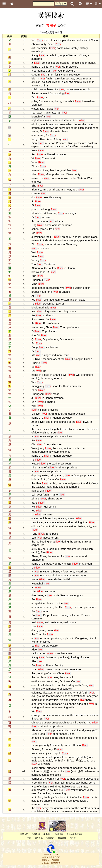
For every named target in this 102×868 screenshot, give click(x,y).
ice (48, 347)
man (48, 487)
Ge (79, 786)
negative (37, 757)
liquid (49, 109)
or (42, 607)
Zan (34, 97)
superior (52, 768)
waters (52, 213)
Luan (34, 669)
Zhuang (59, 575)
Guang (46, 575)
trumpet (47, 722)
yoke (74, 790)
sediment (57, 355)
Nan (62, 595)
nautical (49, 526)
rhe (44, 371)
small (52, 189)
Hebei (61, 221)
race (78, 237)
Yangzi (36, 139)
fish (40, 797)
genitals (82, 757)
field (69, 579)
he (45, 634)
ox (54, 673)
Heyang (36, 745)
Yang (35, 503)
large (59, 139)
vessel (90, 790)
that (59, 429)
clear (34, 768)
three (58, 786)
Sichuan (64, 75)
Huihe (35, 579)
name (35, 67)
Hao (62, 607)
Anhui (54, 414)
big (35, 797)
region (61, 78)
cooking (47, 793)
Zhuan (35, 166)
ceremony (40, 704)
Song (53, 146)
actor (48, 225)
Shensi (49, 665)
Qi (33, 339)
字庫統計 (47, 834)
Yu (33, 367)
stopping (74, 240)
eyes (69, 801)
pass (55, 534)
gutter (42, 630)
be (48, 775)
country (93, 811)
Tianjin (53, 197)
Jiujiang (82, 526)
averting (63, 707)
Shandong (38, 560)
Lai (33, 371)
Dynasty (62, 146)
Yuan (35, 162)
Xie (33, 711)
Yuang (35, 260)
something (49, 429)
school (35, 229)
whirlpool (39, 237)
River (43, 139)
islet (34, 78)
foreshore (68, 571)
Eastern (92, 143)
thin (52, 170)
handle (50, 685)
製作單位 (39, 838)
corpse (36, 545)
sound (95, 429)
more (96, 771)
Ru (47, 135)
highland (65, 700)
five (77, 715)
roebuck (69, 677)
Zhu (34, 244)
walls (78, 685)
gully (34, 549)
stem (43, 89)
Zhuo (49, 327)
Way (95, 483)
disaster (47, 693)
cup (56, 681)
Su (33, 315)
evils (71, 707)
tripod (82, 790)
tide (55, 120)
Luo (34, 626)
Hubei (44, 410)
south (87, 760)
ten (78, 549)
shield (35, 89)
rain (52, 475)
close (59, 801)
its (64, 801)
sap (55, 753)
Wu (52, 67)
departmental (83, 78)
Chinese (44, 101)
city (59, 197)
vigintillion (87, 549)
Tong (34, 534)
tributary (36, 189)
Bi (33, 205)
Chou (61, 673)
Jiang (35, 55)
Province (74, 75)
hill (67, 760)
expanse (65, 452)
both (90, 757)
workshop (37, 51)
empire (63, 40)
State (80, 178)
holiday (44, 170)
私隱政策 (50, 838)
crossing (59, 93)
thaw (85, 542)
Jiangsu (68, 414)
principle (59, 757)
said (34, 801)
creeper (56, 722)
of (51, 40)
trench (50, 607)
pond (34, 209)
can (43, 775)
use (38, 526)
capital (35, 146)
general (59, 808)
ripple (35, 491)
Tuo (75, 189)
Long (43, 653)
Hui (33, 507)
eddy (68, 237)
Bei (49, 436)
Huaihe (36, 363)
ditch (81, 128)
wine (42, 753)
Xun (34, 276)
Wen (34, 150)
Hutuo (35, 464)
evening (48, 120)
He (57, 595)
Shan (35, 44)
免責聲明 (62, 838)
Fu (52, 237)
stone (39, 93)
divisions (73, 40)
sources (63, 422)
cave (67, 48)
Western (73, 55)
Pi (33, 351)
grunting (41, 673)
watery (55, 452)
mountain (51, 158)
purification (56, 704)
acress (56, 225)
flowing (75, 657)
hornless (41, 677)
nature (72, 757)
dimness (37, 182)
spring (52, 507)
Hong (47, 209)
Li (33, 414)
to (41, 240)
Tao (34, 264)
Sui (33, 599)
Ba (33, 665)
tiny (34, 319)
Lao (34, 522)
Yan (34, 40)
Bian (34, 143)
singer (83, 63)
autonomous (72, 575)
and (43, 128)
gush (80, 595)
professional (63, 63)
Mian (34, 174)
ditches (58, 579)
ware (42, 681)
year (95, 696)
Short (51, 75)
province (61, 154)
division (36, 82)
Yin (33, 233)
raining (78, 522)
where (89, 771)
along (74, 700)
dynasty (75, 483)
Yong (86, 685)
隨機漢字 (59, 834)
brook (50, 549)
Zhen (35, 390)
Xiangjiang (38, 386)
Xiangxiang (82, 638)
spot (60, 240)
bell (42, 685)
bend (37, 783)
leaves (78, 124)
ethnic (54, 55)
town (40, 113)
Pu (33, 615)
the (33, 93)
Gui (48, 71)
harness (47, 715)
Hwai (86, 422)
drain (50, 630)
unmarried (37, 804)
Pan (52, 229)
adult (62, 487)
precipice (42, 48)
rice (57, 170)
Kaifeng (75, 146)
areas (83, 715)
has (53, 696)
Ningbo (36, 689)
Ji (32, 63)
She (34, 661)
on (51, 542)
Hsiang (76, 359)
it (71, 128)
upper (62, 768)
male (55, 487)
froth (44, 479)
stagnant (93, 128)
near (45, 197)
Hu (44, 436)
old (33, 526)
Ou (57, 479)
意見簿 (73, 838)
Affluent (36, 268)
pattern (59, 475)
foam (51, 479)
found (63, 797)
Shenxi (66, 292)
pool (41, 518)
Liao (86, 522)
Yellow (53, 268)
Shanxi (51, 154)
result (87, 89)
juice (49, 753)
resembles (68, 429)
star (46, 67)
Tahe (55, 495)
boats (95, 240)
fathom (59, 526)
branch (36, 116)
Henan (51, 143)
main (90, 124)
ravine (42, 549)
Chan (39, 634)
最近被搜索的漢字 (74, 834)
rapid (37, 603)
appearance (39, 452)
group (61, 55)
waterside (70, 526)
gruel (63, 170)
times (69, 653)
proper (35, 292)
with (52, 786)
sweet (35, 753)
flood (46, 538)
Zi (33, 331)
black (35, 307)
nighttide (37, 120)
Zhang (35, 498)
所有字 (40, 26)
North (46, 146)
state (71, 78)
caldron (45, 786)
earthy (35, 681)
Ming (34, 284)
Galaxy (40, 487)
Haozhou (78, 607)
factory (84, 48)
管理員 (51, 843)
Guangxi (79, 475)
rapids (61, 378)
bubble (36, 479)
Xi (77, 120)
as (65, 240)
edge (80, 704)
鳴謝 (29, 838)
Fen (34, 154)
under (66, 696)
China (94, 40)
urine (39, 429)
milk (75, 722)
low (33, 272)
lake (40, 213)
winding (36, 124)
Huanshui (68, 101)
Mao (34, 213)
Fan (34, 113)
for (56, 75)
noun (43, 292)
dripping (36, 475)
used (46, 93)
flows (62, 128)
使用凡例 (36, 834)
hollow (66, 786)
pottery (71, 693)
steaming (60, 793)
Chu (34, 444)
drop (41, 327)
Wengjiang (38, 448)
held (65, 704)
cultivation (77, 696)
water (35, 109)
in (67, 55)
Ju (33, 201)
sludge (46, 355)
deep (34, 288)
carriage (36, 715)
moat (56, 394)
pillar (34, 101)
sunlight (36, 775)
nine (55, 40)
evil (33, 696)
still (46, 213)
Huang (71, 518)
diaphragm (38, 790)
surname (37, 59)
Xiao (34, 256)
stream (36, 75)
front (69, 768)
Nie (47, 307)
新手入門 (24, 834)
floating (44, 542)
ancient (86, 40)
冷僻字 (62, 26)
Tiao (89, 722)
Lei (33, 495)
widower (80, 801)
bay (58, 189)
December (49, 304)
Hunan (88, 359)
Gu (33, 197)
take (34, 170)
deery (45, 808)
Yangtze (67, 564)
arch (74, 48)
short (55, 386)
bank (60, 48)
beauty (92, 63)
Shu (34, 186)
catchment (48, 124)
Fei (33, 343)
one (47, 40)
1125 (34, 734)
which (70, 124)
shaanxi (45, 248)
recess (70, 783)
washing (44, 432)
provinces (79, 414)
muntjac (55, 811)
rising (60, 448)
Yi (33, 158)
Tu (33, 304)
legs (73, 786)
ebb (61, 120)
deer (55, 677)
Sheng (35, 556)
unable (48, 801)
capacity (68, 689)
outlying (80, 779)
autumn (49, 707)
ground (41, 696)
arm (45, 189)
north (57, 760)
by (73, 685)
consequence (74, 89)
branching (51, 518)
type (34, 786)
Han (38, 483)
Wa (62, 288)
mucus (46, 217)
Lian (42, 491)
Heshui (77, 745)
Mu (69, 170)
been (59, 696)
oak (47, 97)
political (46, 82)
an (48, 55)
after (70, 522)
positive (78, 768)
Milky (89, 483)
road (59, 685)
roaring (49, 378)
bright (42, 768)
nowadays (86, 146)
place (94, 237)
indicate (48, 240)
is (96, 797)
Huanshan (88, 101)
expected (56, 775)
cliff (33, 48)
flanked (66, 685)
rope (58, 715)
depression (52, 288)
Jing (34, 311)
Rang (35, 657)
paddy (49, 700)
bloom (54, 347)
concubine (48, 63)
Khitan (78, 730)
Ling (34, 225)
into (68, 128)
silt (33, 355)
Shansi (49, 315)
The (34, 467)
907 (95, 730)
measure (54, 689)
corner (35, 779)
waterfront (82, 571)
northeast (61, 734)
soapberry (55, 101)
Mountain (37, 105)
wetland (41, 272)
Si (41, 131)
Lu (33, 359)
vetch (82, 722)
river (68, 189)
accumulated (52, 522)
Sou (53, 432)
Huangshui (38, 394)
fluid (42, 109)
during (65, 542)
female (75, 63)
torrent (54, 538)
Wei (89, 178)
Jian (43, 552)
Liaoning (48, 730)
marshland (38, 700)
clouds (75, 448)
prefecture (72, 67)
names (36, 240)
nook (96, 779)
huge (51, 797)
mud (41, 307)
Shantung (71, 244)
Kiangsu (72, 213)
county (42, 44)
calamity (36, 693)
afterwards (52, 128)
